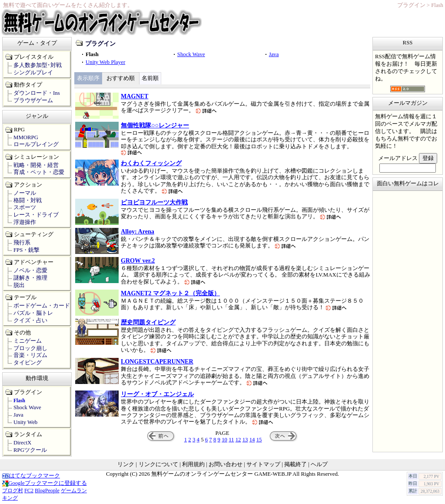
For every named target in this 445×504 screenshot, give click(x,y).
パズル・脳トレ (33, 313)
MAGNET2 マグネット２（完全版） (170, 293)
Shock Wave (191, 54)
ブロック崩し (30, 348)
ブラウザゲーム (33, 100)
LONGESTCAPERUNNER (157, 361)
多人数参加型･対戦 (38, 65)
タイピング (28, 363)
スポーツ (25, 207)
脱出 (19, 285)
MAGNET (134, 96)
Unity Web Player (105, 62)
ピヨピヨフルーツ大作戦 (154, 202)
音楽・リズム (30, 355)
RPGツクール (30, 450)
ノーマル (25, 193)
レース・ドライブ (36, 215)
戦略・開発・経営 (36, 165)
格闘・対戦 (28, 200)
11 (231, 440)
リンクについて (158, 464)
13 (245, 440)
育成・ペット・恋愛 (39, 172)
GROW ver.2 (138, 260)
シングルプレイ (33, 73)
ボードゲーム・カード (42, 306)
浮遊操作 (25, 222)
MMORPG (26, 137)
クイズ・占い (30, 320)
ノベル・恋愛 (30, 270)
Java (274, 54)
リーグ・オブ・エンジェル (157, 394)
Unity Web (25, 422)
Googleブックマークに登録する (45, 483)
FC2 (29, 491)
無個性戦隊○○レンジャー (155, 125)
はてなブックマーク (31, 476)
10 (224, 440)
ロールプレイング (36, 144)
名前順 (150, 78)
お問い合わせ (226, 464)
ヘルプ (319, 464)
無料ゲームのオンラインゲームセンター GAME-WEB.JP (221, 474)
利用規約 (193, 464)
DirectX (22, 443)
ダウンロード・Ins (37, 93)
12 (238, 440)
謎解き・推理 (30, 278)
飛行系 (22, 243)
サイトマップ (263, 464)
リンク (126, 464)
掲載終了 (296, 464)
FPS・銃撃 (27, 250)
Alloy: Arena (138, 231)
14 (252, 440)
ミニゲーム (28, 341)
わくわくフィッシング (151, 163)
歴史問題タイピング (148, 322)
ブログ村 (13, 491)
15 (259, 440)
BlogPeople (47, 491)
